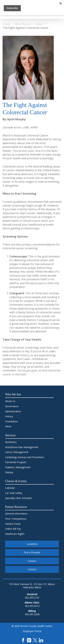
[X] (35, 640)
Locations (32, 544)
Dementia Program (16, 462)
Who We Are (23, 24)
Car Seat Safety (14, 493)
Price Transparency (16, 519)
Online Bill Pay (13, 529)
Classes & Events (16, 481)
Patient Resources (16, 507)
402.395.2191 (32, 598)
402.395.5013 (32, 606)
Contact (32, 569)
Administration (13, 411)
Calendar (10, 488)
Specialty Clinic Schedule (18, 498)
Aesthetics (11, 442)
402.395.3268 (32, 614)
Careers (32, 561)
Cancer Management (17, 452)
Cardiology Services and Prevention (25, 457)
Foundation (11, 421)
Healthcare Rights (15, 534)
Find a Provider (32, 552)
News (39, 24)
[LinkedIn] (41, 640)
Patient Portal (13, 524)
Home (6, 24)
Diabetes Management (18, 467)
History (9, 416)
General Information (16, 514)
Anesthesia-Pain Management (22, 447)
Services (10, 435)
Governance (12, 406)
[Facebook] (23, 640)
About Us (10, 401)
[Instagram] (29, 640)
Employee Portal (32, 631)
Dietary (9, 472)
